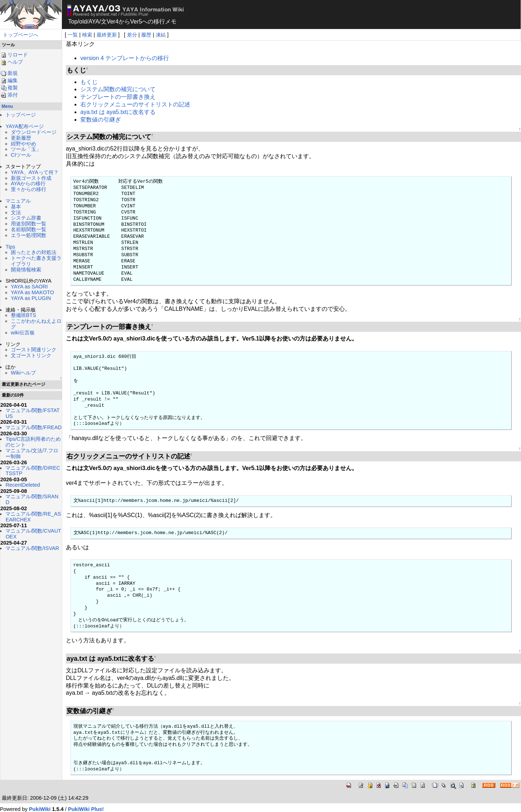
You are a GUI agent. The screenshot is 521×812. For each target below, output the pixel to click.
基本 (16, 207)
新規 (9, 73)
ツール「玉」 (26, 149)
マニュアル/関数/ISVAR (32, 548)
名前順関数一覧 (29, 229)
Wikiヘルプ (23, 373)
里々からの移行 (29, 189)
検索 (87, 35)
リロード (14, 55)
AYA (94, 22)
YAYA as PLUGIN (31, 298)
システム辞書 (26, 218)
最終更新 (107, 35)
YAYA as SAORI (29, 287)
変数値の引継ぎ (101, 120)
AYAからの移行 (28, 183)
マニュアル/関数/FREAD (33, 427)
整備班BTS (24, 315)
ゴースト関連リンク (34, 350)
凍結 (161, 35)
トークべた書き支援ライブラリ (36, 261)
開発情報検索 (26, 270)
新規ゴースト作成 (31, 178)
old (83, 22)
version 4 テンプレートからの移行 (125, 58)
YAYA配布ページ (24, 126)
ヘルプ (12, 62)
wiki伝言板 (23, 333)
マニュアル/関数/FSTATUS (32, 413)
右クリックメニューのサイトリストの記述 (135, 104)
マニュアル (18, 201)
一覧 (73, 35)
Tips (10, 247)
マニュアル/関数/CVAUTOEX (33, 534)
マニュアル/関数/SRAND (32, 499)
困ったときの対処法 (34, 252)
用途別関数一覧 (29, 224)
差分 (132, 35)
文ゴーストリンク (31, 355)
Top (73, 22)
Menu (7, 106)
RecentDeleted (23, 485)
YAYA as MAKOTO (33, 292)
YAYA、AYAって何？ (35, 172)
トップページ (21, 115)
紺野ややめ (24, 144)
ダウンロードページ (34, 132)
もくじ (89, 82)
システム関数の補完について (118, 89)
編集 (9, 80)
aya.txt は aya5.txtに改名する (118, 112)
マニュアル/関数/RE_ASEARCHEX (33, 517)
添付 (9, 95)
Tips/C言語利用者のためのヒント (33, 442)
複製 (9, 88)
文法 (16, 212)
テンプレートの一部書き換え (118, 97)
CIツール (21, 155)
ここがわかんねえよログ (36, 324)
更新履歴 (21, 138)
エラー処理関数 (29, 235)
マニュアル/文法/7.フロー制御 (32, 453)
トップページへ (21, 35)
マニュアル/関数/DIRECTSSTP (33, 471)
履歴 (146, 35)
